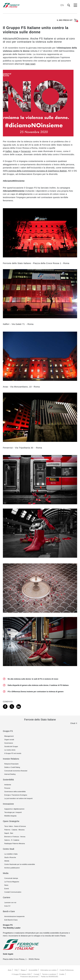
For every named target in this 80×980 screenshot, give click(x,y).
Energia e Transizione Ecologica (16, 795)
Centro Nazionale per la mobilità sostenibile (20, 864)
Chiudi (73, 723)
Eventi (7, 889)
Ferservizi (26, 151)
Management (9, 736)
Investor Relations (11, 759)
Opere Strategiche (11, 821)
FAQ (16, 970)
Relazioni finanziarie (11, 764)
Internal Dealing (10, 774)
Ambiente (8, 785)
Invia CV (7, 906)
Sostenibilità (8, 780)
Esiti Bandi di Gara (11, 920)
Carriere (7, 897)
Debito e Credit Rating (12, 767)
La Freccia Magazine (12, 882)
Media (6, 873)
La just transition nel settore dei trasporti (18, 798)
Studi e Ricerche (10, 857)
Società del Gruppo (11, 746)
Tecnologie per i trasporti (13, 812)
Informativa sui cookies (49, 970)
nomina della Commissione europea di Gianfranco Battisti (37, 171)
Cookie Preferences (67, 970)
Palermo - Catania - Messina (14, 830)
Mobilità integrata (10, 816)
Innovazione (8, 804)
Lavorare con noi (10, 902)
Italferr (9, 151)
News (6, 885)
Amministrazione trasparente (14, 916)
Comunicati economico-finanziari (16, 771)
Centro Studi (9, 849)
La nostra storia (10, 750)
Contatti (36, 974)
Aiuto (10, 970)
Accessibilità (33, 970)
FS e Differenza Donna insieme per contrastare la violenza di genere (36, 692)
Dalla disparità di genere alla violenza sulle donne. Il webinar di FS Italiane (38, 685)
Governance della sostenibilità (15, 792)
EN (62, 5)
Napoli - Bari (9, 833)
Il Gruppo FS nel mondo (13, 753)
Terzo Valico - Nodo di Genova (15, 826)
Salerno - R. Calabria (12, 840)
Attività (7, 861)
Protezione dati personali (29, 977)
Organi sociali (9, 740)
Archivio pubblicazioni (12, 868)
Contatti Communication (13, 892)
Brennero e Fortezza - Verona (15, 837)
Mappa (23, 970)
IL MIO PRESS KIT (67, 20)
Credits (62, 974)
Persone (7, 788)
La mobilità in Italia (11, 854)
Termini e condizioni (49, 974)
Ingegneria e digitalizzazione (14, 809)
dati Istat (30, 64)
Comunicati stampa (11, 878)
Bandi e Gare (9, 911)
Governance (9, 743)
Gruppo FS (8, 731)
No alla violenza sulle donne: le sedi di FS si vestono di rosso (33, 679)
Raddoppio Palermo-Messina (15, 843)
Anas (16, 151)
